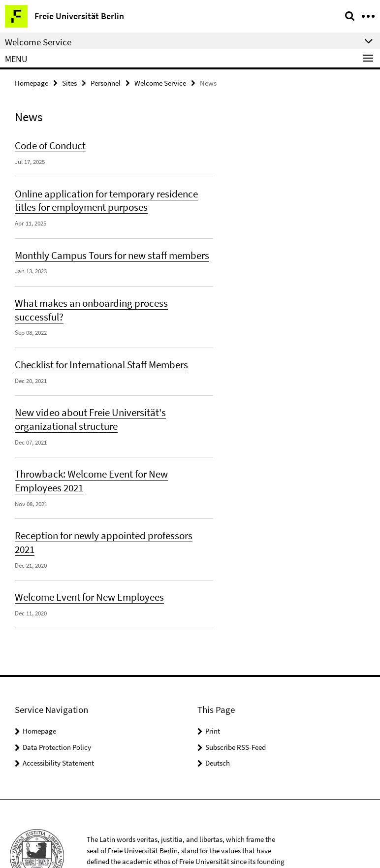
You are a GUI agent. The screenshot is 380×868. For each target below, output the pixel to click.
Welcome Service (160, 82)
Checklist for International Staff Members (95, 342)
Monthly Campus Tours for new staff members (105, 249)
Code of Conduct (47, 144)
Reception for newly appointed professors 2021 (107, 506)
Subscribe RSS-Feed (236, 702)
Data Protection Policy (57, 702)
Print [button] (213, 686)
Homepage (32, 82)
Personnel (106, 82)
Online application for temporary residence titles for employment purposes (110, 196)
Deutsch (218, 718)
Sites (69, 82)
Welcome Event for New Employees (83, 553)
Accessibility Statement (58, 718)
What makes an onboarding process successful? (108, 295)
